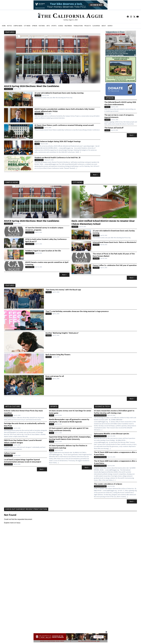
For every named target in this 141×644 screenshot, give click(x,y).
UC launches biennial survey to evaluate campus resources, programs (44, 229)
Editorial (107, 120)
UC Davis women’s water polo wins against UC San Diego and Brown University (69, 429)
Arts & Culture (13, 407)
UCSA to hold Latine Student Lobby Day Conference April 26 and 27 (46, 240)
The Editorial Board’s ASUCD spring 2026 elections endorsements (120, 103)
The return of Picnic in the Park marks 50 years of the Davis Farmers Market (114, 255)
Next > (95, 175)
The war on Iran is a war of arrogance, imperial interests (119, 116)
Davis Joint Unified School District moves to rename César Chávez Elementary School (103, 222)
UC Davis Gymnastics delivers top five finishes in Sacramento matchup (68, 447)
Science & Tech (102, 407)
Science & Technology (100, 415)
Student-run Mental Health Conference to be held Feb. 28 (57, 158)
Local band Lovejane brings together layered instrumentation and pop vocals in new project (23, 461)
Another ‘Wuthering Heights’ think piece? (62, 333)
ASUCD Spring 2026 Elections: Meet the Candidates (32, 86)
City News (38, 95)
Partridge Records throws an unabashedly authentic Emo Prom (25, 425)
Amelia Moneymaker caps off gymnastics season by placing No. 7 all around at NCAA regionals (69, 421)
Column (107, 130)
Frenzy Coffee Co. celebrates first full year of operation (115, 265)
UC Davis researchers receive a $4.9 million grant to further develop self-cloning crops (114, 412)
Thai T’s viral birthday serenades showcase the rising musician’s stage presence (77, 311)
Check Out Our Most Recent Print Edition (26, 509)
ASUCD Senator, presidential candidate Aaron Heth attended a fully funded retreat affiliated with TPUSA (64, 110)
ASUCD (37, 144)
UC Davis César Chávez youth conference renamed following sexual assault (64, 125)
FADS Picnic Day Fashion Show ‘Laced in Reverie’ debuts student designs (23, 442)
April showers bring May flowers (58, 355)
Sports (54, 407)
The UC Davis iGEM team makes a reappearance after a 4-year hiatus (115, 454)
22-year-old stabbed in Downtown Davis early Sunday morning (59, 93)
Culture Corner (10, 453)
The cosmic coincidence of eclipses (108, 484)
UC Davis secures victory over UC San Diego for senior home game (70, 412)
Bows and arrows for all (55, 376)
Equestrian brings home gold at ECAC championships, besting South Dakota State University (70, 438)
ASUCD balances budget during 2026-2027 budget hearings (58, 142)
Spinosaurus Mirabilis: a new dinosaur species (112, 434)
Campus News (9, 89)
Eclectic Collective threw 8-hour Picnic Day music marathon (24, 412)
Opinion (110, 98)
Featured (10, 32)
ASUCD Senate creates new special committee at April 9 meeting (47, 264)
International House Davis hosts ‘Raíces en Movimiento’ (115, 242)
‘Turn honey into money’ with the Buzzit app (63, 290)
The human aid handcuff (114, 128)
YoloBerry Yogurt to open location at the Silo (43, 251)
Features (10, 285)
